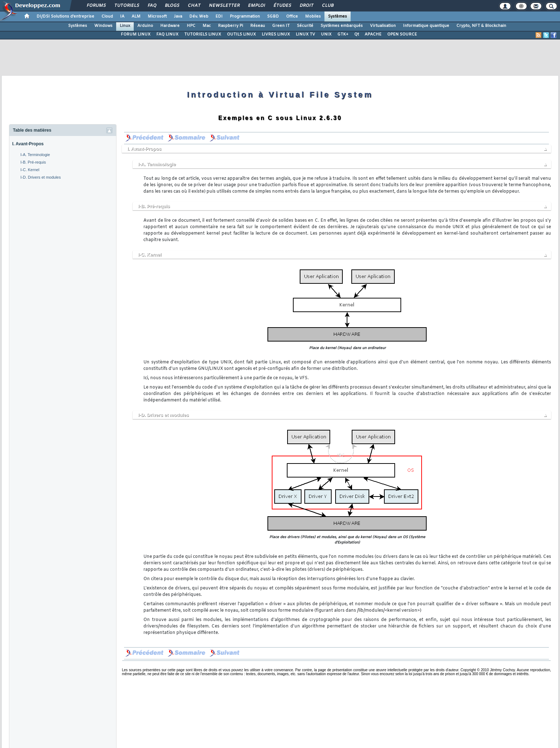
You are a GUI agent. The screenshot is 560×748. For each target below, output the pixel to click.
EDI (219, 17)
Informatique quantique (426, 26)
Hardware (170, 26)
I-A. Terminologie (35, 155)
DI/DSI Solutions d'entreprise (65, 17)
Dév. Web (199, 17)
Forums (96, 6)
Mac (207, 26)
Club (327, 6)
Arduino (145, 26)
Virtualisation (383, 26)
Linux (125, 26)
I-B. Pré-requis (33, 162)
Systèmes (338, 17)
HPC (191, 26)
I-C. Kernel (30, 170)
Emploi (256, 6)
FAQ (152, 6)
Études (282, 6)
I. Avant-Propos (28, 144)
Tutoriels (126, 6)
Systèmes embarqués (342, 26)
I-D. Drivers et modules (41, 177)
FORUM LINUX (136, 34)
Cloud (107, 17)
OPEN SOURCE (402, 34)
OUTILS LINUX (241, 34)
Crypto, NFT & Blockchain (481, 26)
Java (178, 17)
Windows (103, 26)
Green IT (281, 26)
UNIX (326, 34)
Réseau (258, 26)
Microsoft (157, 17)
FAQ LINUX (167, 34)
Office (292, 17)
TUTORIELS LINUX (203, 34)
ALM (136, 17)
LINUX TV (305, 34)
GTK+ (343, 34)
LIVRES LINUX (276, 34)
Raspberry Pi (231, 26)
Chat (194, 6)
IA (122, 17)
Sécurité (305, 26)
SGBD (273, 17)
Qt (357, 34)
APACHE (373, 34)
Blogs (172, 6)
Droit (306, 6)
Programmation (245, 17)
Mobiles (313, 17)
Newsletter (224, 6)
